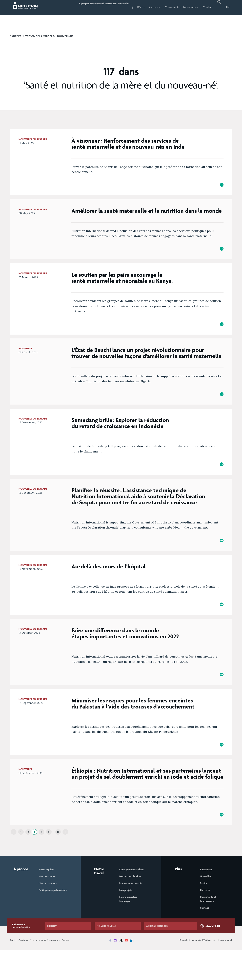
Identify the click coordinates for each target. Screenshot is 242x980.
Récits (141, 7)
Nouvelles (121, 7)
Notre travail (83, 7)
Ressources (103, 7)
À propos (65, 7)
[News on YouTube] (126, 970)
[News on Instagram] (116, 970)
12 (58, 859)
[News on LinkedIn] (132, 970)
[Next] (65, 859)
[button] (219, 8)
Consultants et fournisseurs (182, 7)
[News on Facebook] (110, 970)
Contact (208, 7)
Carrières (155, 7)
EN (228, 7)
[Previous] (14, 859)
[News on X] (121, 970)
